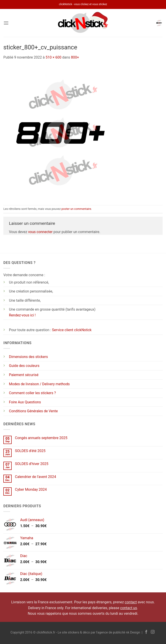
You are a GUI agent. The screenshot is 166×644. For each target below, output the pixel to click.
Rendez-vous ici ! (22, 315)
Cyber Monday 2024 (31, 489)
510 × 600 (53, 57)
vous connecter (40, 232)
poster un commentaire (76, 209)
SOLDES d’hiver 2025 (32, 464)
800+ (75, 57)
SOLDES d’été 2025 (30, 451)
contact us (129, 608)
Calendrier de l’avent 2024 (36, 477)
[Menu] (6, 23)
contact (131, 602)
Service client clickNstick (72, 330)
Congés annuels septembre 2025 (41, 438)
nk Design (133, 632)
